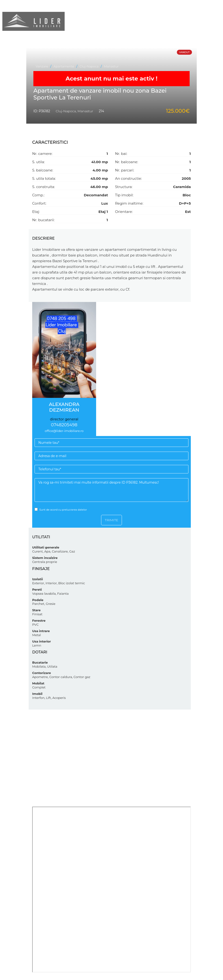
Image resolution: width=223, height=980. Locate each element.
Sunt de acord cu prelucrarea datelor (61, 510)
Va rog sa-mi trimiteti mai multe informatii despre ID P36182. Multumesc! (111, 490)
